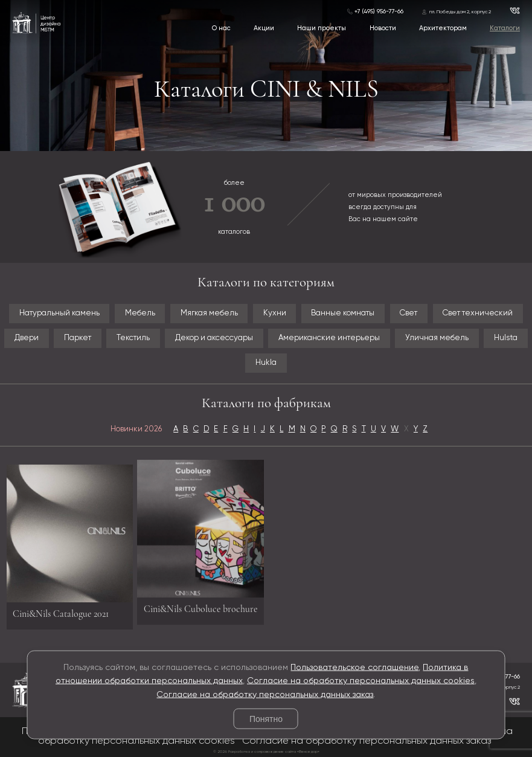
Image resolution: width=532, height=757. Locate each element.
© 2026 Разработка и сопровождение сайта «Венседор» (266, 752)
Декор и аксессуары (214, 338)
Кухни (275, 313)
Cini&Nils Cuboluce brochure (200, 605)
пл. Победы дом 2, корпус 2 (460, 12)
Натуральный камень (59, 313)
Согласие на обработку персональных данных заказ (265, 694)
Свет (409, 313)
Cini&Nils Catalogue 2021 (61, 617)
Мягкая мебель (209, 313)
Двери (27, 338)
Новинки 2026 (136, 429)
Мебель (140, 313)
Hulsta (506, 338)
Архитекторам (443, 28)
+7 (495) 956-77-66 (379, 11)
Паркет (78, 338)
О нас (221, 28)
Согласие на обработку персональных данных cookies (361, 681)
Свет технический (478, 313)
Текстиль (133, 338)
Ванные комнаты (343, 313)
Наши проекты (322, 28)
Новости (383, 28)
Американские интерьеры (329, 338)
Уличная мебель (437, 338)
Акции (264, 28)
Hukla (266, 363)
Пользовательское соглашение (354, 667)
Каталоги (505, 28)
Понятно (266, 719)
